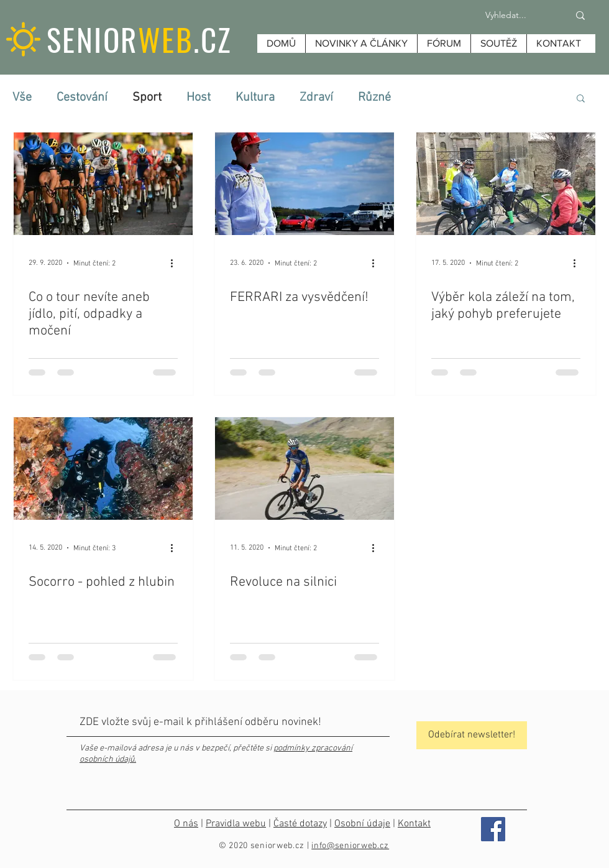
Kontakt (414, 824)
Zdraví (316, 98)
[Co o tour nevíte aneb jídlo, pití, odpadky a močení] (103, 184)
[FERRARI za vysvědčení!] (304, 184)
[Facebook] (493, 829)
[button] (581, 99)
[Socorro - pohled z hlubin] (103, 469)
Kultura (255, 98)
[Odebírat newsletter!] (472, 735)
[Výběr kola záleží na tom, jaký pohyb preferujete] (506, 184)
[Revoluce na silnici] (304, 469)
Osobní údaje (362, 824)
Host (199, 98)
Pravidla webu (236, 824)
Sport (147, 98)
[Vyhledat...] (506, 16)
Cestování (82, 98)
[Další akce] (176, 263)
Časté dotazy (300, 824)
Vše (22, 98)
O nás (186, 824)
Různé (374, 98)
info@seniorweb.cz (350, 846)
